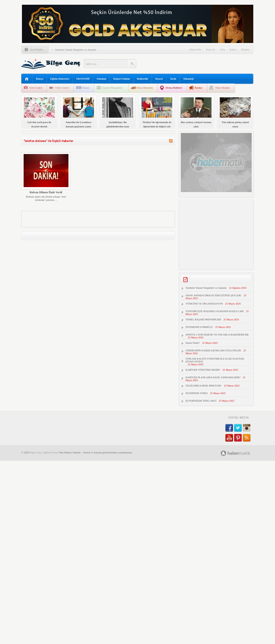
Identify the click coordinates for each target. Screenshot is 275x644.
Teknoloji (188, 79)
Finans (86, 88)
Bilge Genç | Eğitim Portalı (44, 452)
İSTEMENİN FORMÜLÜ (199, 327)
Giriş (222, 49)
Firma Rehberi (174, 88)
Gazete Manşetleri (112, 88)
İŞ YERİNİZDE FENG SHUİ (201, 401)
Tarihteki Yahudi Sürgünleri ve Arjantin (76, 50)
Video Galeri (62, 88)
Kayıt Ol (211, 49)
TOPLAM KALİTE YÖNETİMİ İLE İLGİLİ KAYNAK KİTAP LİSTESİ (215, 360)
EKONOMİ (83, 79)
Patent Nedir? (193, 343)
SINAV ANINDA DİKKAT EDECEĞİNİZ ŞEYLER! (214, 295)
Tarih (173, 79)
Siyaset (159, 79)
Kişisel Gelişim (122, 79)
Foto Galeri (36, 88)
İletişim (245, 49)
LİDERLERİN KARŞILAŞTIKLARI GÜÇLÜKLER (213, 350)
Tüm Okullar (223, 88)
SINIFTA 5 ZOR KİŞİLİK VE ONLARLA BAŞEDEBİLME (217, 335)
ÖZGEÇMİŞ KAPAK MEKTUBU (204, 386)
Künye (233, 49)
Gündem (101, 79)
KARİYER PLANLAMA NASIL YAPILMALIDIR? (213, 377)
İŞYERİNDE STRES (197, 393)
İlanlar (199, 88)
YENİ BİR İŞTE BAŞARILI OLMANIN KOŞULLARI (215, 311)
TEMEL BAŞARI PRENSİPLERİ (203, 319)
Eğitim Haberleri (60, 79)
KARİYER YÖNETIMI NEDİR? (203, 370)
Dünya (40, 79)
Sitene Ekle (195, 49)
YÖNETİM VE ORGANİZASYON (204, 304)
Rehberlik (142, 79)
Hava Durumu (145, 88)
